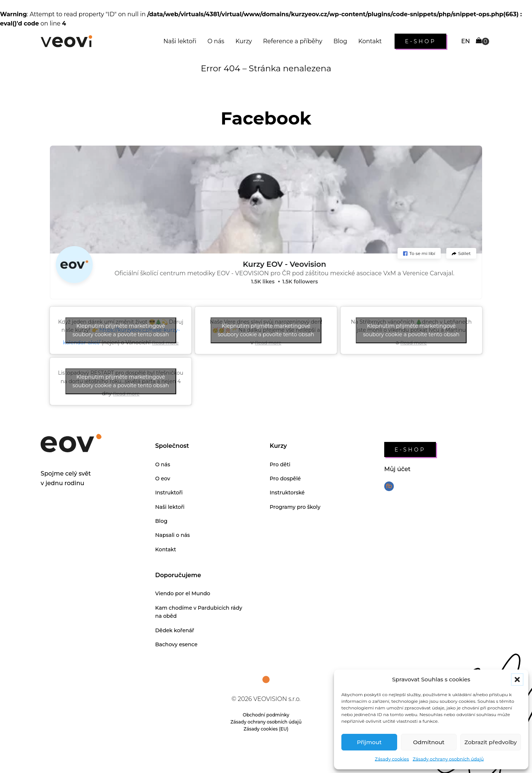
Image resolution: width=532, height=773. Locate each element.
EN (465, 41)
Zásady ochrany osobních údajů (448, 759)
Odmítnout (429, 742)
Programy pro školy (295, 507)
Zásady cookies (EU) (266, 729)
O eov (163, 479)
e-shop (420, 41)
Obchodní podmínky (266, 715)
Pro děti (280, 464)
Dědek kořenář (175, 630)
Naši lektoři (180, 41)
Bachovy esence (176, 644)
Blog (340, 41)
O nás (216, 41)
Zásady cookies (392, 759)
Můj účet (397, 469)
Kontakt (370, 41)
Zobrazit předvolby (491, 742)
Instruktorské (287, 493)
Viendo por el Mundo (183, 593)
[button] (517, 680)
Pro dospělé (285, 479)
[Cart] (482, 41)
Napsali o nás (173, 535)
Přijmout (369, 742)
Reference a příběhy (293, 41)
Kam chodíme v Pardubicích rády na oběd (199, 612)
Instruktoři (169, 493)
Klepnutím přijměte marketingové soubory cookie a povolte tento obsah (121, 330)
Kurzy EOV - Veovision (284, 264)
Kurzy (244, 41)
